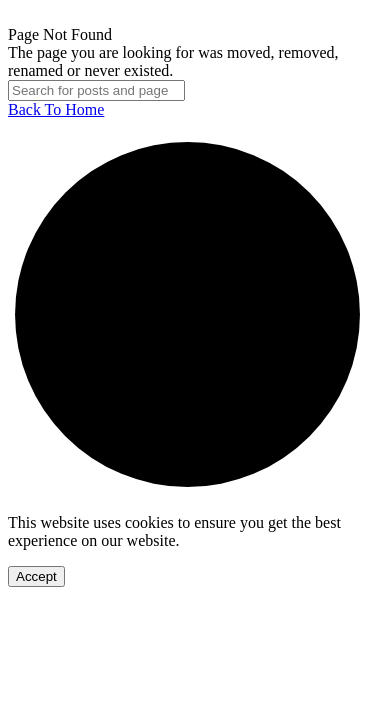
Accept (36, 576)
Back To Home (56, 109)
